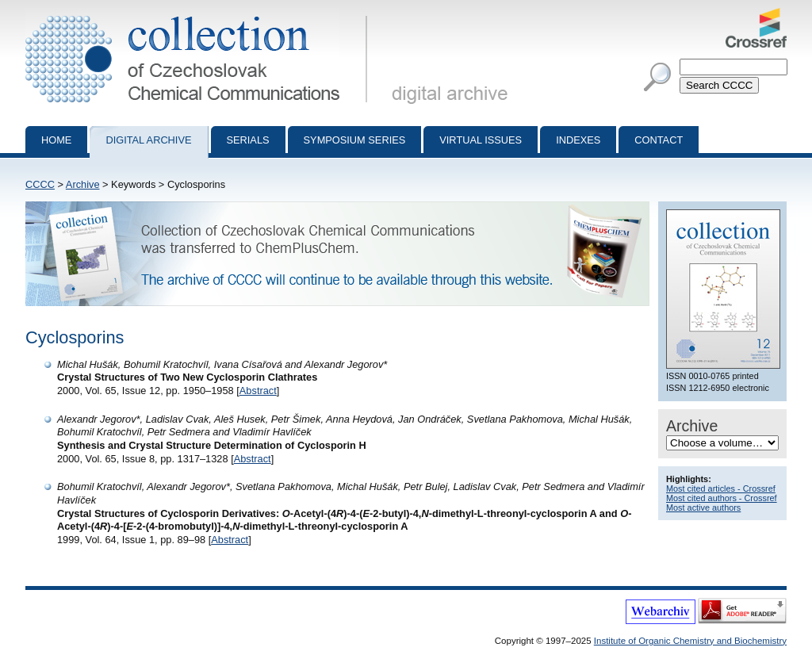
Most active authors (703, 508)
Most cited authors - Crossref (722, 498)
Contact (659, 140)
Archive (83, 184)
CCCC (40, 184)
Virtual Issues (481, 140)
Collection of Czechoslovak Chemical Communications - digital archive (199, 14)
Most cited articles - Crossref (721, 488)
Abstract (258, 391)
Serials (248, 140)
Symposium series (355, 140)
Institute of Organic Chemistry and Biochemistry (690, 641)
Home (56, 140)
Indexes (578, 140)
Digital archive (148, 140)
